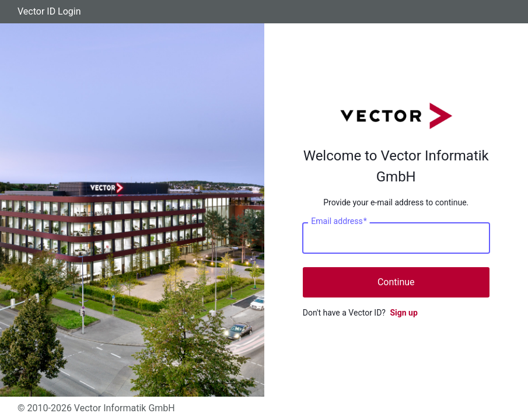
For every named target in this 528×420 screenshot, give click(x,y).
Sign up (403, 313)
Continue (396, 282)
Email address (339, 222)
